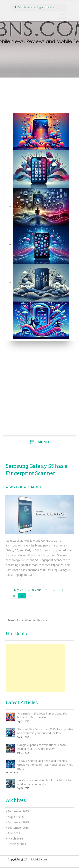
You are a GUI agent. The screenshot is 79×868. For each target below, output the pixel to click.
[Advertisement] (39, 395)
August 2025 (16, 817)
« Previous (35, 590)
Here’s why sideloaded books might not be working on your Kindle (44, 782)
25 (14, 596)
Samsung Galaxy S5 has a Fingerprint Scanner (37, 469)
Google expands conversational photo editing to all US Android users (42, 747)
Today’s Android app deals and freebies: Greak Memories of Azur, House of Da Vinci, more (45, 765)
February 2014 (17, 844)
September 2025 (18, 811)
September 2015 (18, 828)
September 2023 (18, 822)
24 (61, 590)
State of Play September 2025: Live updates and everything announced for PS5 (45, 731)
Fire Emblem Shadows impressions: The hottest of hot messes (42, 715)
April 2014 (14, 833)
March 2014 (15, 838)
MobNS (38, 487)
